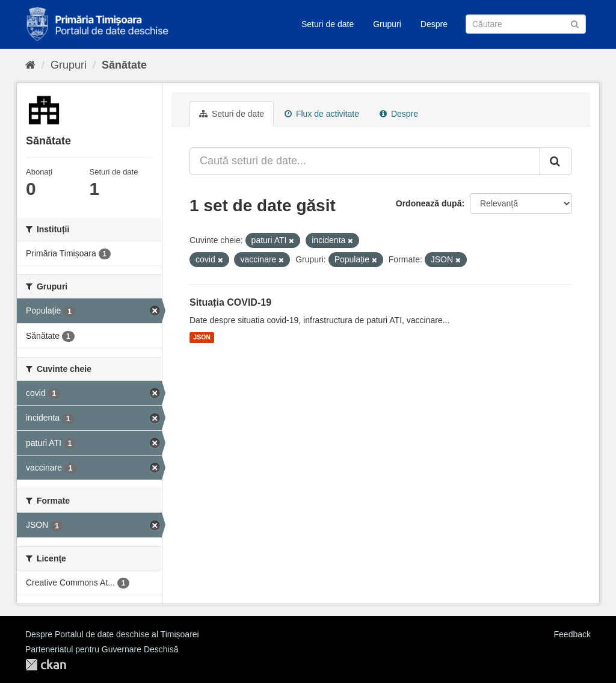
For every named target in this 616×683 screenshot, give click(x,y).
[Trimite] (575, 23)
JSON (202, 338)
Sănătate (124, 65)
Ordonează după (429, 203)
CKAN (46, 665)
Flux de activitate (322, 114)
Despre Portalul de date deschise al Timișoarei (112, 634)
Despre (434, 24)
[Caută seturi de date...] (365, 161)
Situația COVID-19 (230, 302)
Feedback (572, 634)
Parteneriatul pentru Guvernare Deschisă (102, 649)
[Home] (30, 65)
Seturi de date (328, 24)
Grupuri (387, 24)
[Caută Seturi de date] (526, 24)
